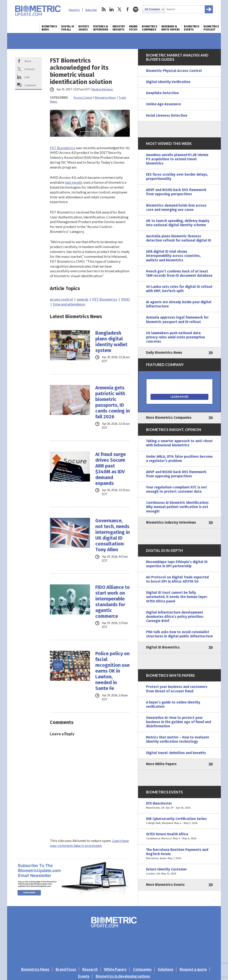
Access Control (83, 98)
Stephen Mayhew (102, 89)
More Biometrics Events (165, 885)
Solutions (166, 969)
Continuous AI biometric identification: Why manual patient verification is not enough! (177, 507)
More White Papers (161, 764)
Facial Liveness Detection (167, 116)
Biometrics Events (192, 28)
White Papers (115, 969)
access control (61, 299)
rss (104, 9)
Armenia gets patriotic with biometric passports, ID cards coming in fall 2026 (113, 402)
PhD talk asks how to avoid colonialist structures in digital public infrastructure (179, 634)
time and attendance (69, 304)
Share (28, 61)
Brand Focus (133, 28)
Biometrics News (49, 28)
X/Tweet (30, 69)
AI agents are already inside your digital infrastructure (179, 304)
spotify (136, 9)
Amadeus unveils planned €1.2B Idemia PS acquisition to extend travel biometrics (177, 159)
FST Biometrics (62, 148)
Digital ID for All (68, 28)
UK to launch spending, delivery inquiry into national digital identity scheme (178, 223)
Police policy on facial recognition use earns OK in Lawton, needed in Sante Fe (112, 671)
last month (74, 182)
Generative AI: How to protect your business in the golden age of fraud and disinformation (178, 722)
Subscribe (91, 10)
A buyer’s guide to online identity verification (173, 705)
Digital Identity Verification (168, 82)
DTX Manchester (179, 806)
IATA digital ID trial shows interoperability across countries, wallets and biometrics (173, 256)
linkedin (112, 9)
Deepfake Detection (162, 93)
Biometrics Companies (150, 28)
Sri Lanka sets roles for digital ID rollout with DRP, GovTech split (179, 289)
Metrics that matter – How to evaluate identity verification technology (178, 739)
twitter (120, 9)
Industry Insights (119, 28)
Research (90, 969)
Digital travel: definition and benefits (176, 753)
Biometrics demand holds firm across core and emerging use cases (176, 208)
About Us (74, 10)
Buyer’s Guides (84, 28)
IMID (125, 299)
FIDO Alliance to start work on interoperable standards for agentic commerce (113, 602)
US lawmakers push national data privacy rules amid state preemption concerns (176, 337)
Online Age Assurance (164, 104)
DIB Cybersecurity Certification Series (179, 821)
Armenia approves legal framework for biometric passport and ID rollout (177, 320)
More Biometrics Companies (169, 418)
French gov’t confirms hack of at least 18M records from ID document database (179, 273)
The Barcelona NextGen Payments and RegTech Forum (179, 854)
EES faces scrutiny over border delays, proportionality (177, 177)
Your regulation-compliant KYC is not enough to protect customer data (176, 489)
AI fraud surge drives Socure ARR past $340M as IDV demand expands (111, 469)
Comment (30, 85)
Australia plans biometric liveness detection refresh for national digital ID (179, 238)
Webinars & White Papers (171, 28)
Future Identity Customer (179, 872)
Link (27, 77)
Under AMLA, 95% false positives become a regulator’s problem (179, 459)
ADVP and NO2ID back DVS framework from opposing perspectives (176, 192)
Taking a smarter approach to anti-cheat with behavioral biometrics (179, 443)
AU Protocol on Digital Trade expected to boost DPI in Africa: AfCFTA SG (177, 579)
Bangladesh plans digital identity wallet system (111, 342)
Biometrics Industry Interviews (171, 523)
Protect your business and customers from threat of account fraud (177, 689)
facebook (128, 9)
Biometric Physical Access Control (174, 71)
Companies (142, 969)
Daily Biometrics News (164, 353)
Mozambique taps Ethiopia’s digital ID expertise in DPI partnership (177, 564)
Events (84, 976)
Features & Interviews (101, 28)
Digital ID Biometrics (163, 647)
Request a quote (193, 969)
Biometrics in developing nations (123, 976)
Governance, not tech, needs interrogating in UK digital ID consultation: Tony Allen (113, 535)
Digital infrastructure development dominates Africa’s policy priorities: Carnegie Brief (175, 617)
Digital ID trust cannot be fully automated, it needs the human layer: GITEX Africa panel (177, 597)
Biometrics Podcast (211, 28)
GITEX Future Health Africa (179, 836)
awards (83, 299)
